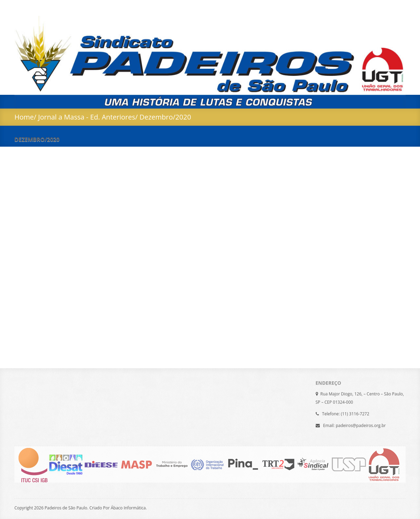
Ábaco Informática (128, 508)
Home (24, 117)
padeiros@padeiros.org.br (361, 424)
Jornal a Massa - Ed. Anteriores (87, 117)
